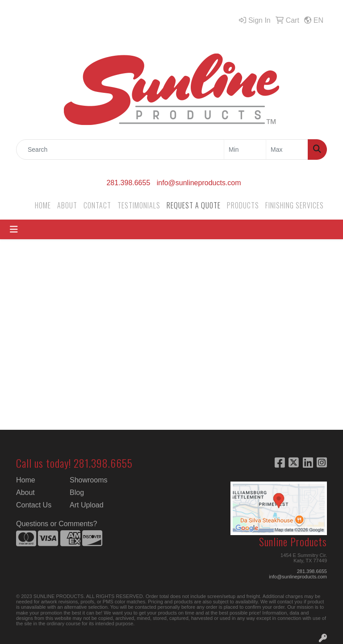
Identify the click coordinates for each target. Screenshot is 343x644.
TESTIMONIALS (139, 205)
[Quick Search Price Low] (245, 150)
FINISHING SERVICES (295, 205)
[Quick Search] (120, 150)
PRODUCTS (243, 205)
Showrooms (88, 480)
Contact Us (34, 505)
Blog (77, 492)
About (25, 492)
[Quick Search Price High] (287, 150)
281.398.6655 (128, 183)
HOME (43, 205)
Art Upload (87, 505)
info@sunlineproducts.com (199, 183)
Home (26, 480)
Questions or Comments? (56, 524)
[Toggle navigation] (14, 229)
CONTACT (97, 205)
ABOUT (67, 205)
